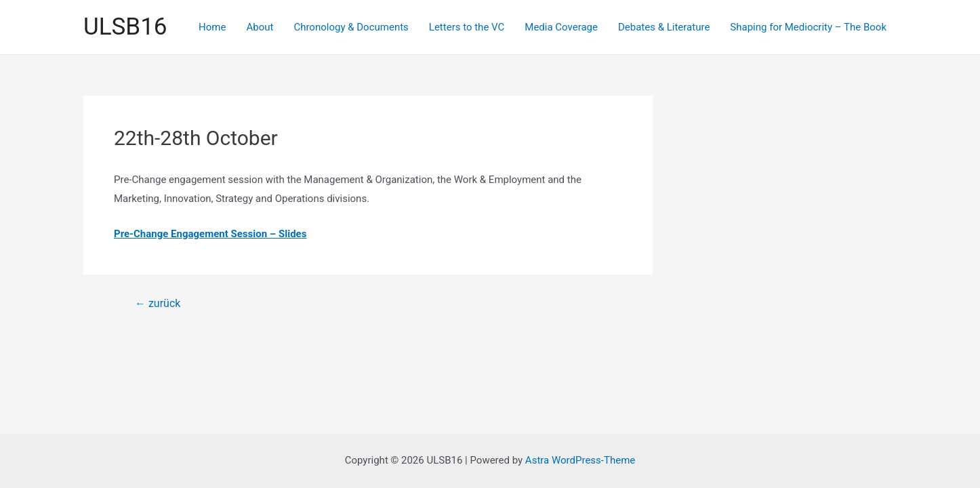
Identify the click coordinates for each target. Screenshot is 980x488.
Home (212, 27)
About (260, 27)
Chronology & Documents (351, 27)
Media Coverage (561, 27)
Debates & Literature (664, 27)
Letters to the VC (467, 27)
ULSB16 (125, 27)
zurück (158, 304)
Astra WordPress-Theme (580, 460)
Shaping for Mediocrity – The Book (808, 27)
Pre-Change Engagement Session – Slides (210, 234)
